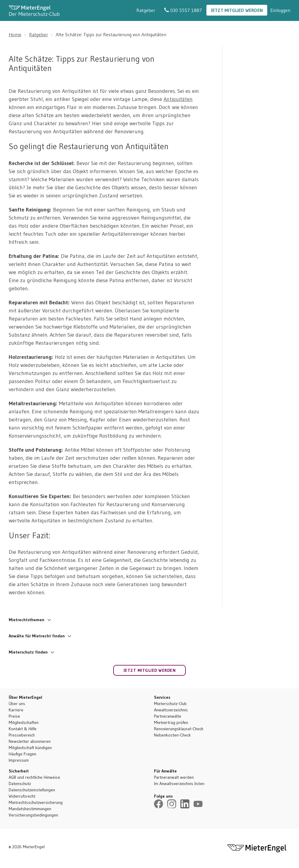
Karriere (16, 710)
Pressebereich (22, 735)
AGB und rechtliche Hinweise (34, 777)
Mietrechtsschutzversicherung (36, 802)
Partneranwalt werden (174, 777)
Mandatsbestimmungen (30, 809)
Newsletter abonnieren (30, 741)
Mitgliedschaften (24, 722)
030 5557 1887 (183, 10)
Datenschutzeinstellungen (32, 790)
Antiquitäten (178, 99)
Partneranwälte (168, 716)
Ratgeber (146, 10)
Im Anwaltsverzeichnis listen (179, 784)
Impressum (19, 760)
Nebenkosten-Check (172, 735)
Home (15, 34)
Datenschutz (20, 784)
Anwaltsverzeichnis (171, 710)
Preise (14, 716)
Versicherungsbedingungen (33, 815)
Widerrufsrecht (22, 796)
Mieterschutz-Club (170, 704)
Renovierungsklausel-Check (179, 729)
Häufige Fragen (22, 754)
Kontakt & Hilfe (23, 729)
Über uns (17, 704)
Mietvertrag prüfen (171, 722)
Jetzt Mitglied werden (237, 10)
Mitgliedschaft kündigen (30, 748)
